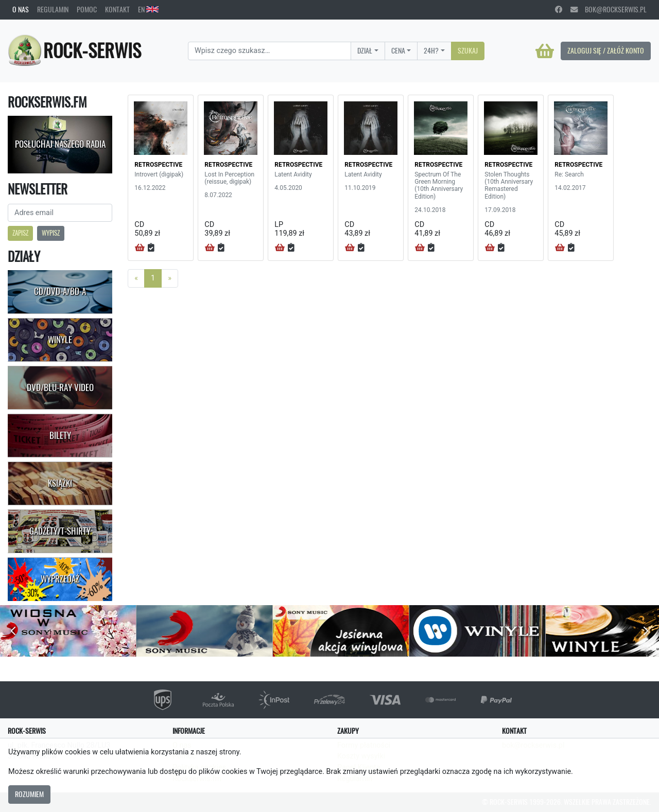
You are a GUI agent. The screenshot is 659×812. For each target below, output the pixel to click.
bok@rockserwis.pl (609, 9)
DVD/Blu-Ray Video (60, 387)
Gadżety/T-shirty (60, 531)
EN (148, 9)
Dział (365, 50)
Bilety (60, 435)
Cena (398, 50)
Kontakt (117, 9)
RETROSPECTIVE (158, 165)
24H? (431, 50)
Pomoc (87, 9)
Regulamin (53, 9)
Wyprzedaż (60, 579)
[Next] (170, 278)
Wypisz (51, 233)
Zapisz (20, 233)
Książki (60, 483)
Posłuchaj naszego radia (60, 144)
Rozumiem (29, 794)
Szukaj (468, 50)
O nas (21, 9)
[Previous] (136, 278)
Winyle (60, 340)
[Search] (270, 51)
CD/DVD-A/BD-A (60, 291)
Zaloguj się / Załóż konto (606, 50)
